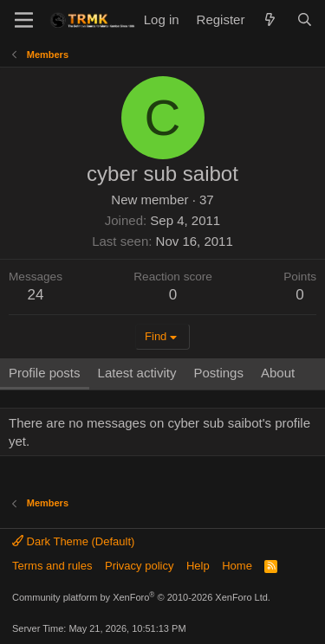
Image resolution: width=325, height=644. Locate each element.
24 (36, 295)
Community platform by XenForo (141, 597)
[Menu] (24, 20)
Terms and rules (52, 566)
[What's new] (270, 19)
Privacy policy (139, 566)
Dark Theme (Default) (73, 541)
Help (198, 566)
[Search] (305, 19)
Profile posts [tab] (45, 373)
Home (237, 566)
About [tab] (278, 373)
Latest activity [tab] (137, 373)
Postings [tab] (218, 373)
